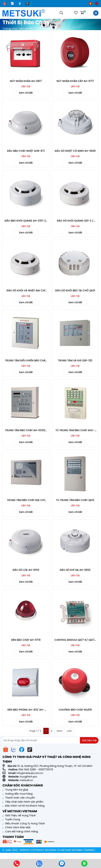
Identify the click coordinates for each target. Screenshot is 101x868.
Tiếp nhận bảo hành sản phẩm (23, 802)
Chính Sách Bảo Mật (16, 827)
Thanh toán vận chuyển (19, 798)
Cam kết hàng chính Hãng (20, 831)
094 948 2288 (27, 770)
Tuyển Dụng (11, 819)
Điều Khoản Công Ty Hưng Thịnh (24, 823)
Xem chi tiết (26, 93)
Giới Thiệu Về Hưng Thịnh (19, 815)
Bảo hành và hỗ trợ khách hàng (23, 806)
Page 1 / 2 (35, 731)
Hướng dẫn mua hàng (17, 794)
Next (60, 731)
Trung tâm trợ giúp (15, 790)
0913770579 (46, 770)
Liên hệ (26, 86)
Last (69, 731)
